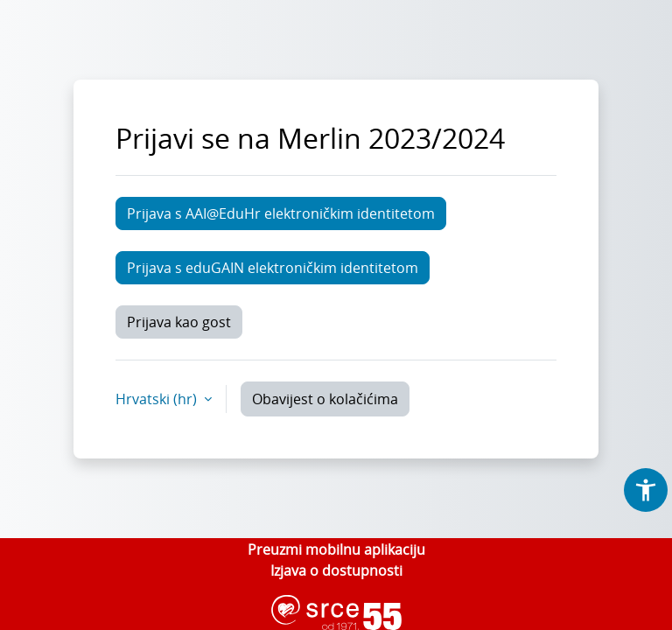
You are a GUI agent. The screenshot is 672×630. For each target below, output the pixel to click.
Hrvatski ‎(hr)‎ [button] (158, 399)
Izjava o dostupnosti (336, 570)
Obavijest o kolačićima (325, 399)
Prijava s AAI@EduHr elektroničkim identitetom (281, 213)
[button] (646, 490)
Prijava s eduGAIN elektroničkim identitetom (273, 268)
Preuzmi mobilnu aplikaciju (336, 549)
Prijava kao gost (179, 322)
